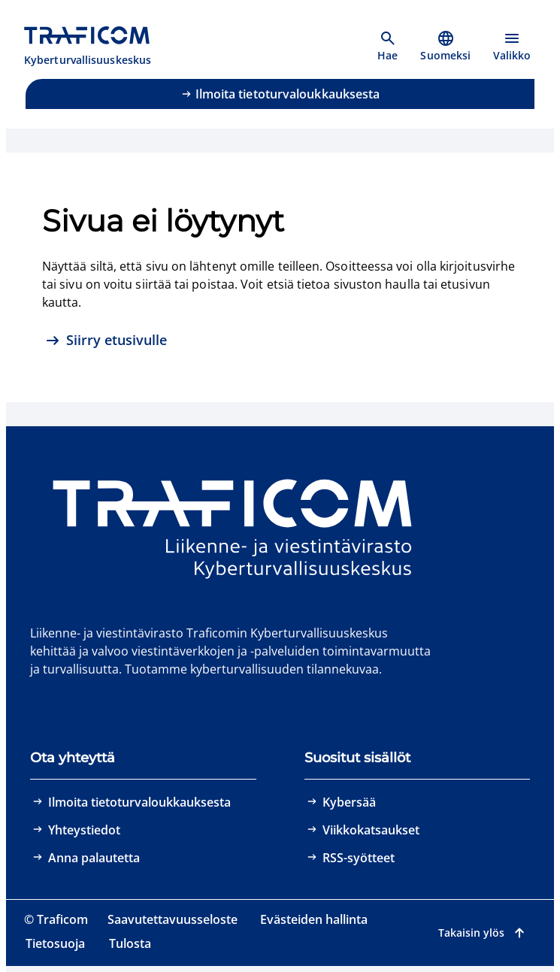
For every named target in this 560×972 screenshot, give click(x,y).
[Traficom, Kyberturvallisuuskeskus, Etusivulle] (95, 47)
